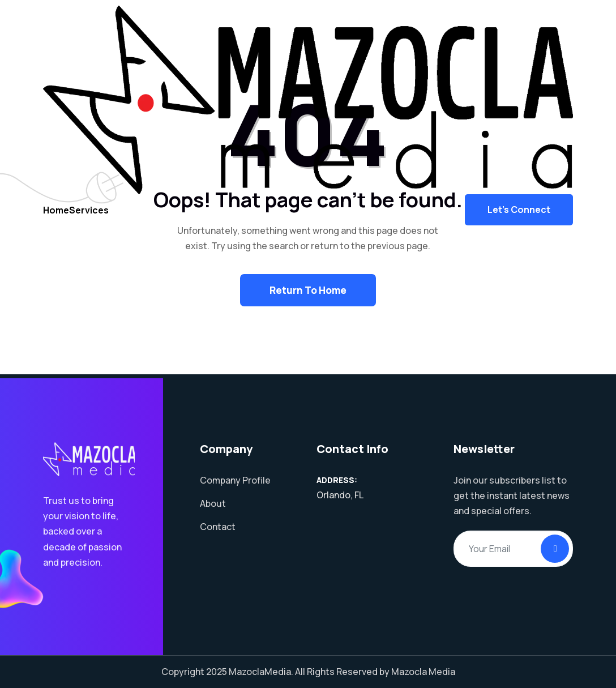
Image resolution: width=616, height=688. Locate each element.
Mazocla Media (423, 672)
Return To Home (308, 290)
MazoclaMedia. (261, 672)
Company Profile (235, 480)
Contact (218, 527)
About (213, 503)
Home (59, 218)
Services (97, 218)
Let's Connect (519, 219)
